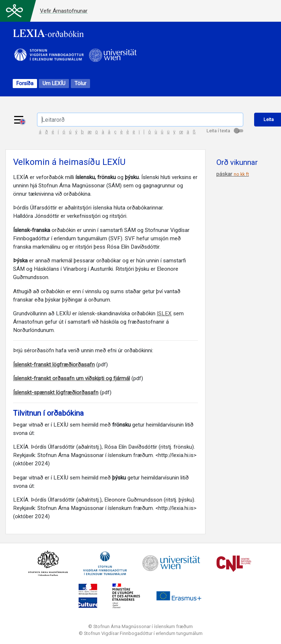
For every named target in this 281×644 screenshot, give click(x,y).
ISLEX (164, 313)
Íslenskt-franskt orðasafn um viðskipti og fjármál (72, 378)
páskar (233, 174)
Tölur (80, 84)
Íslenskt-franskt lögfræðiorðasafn (54, 365)
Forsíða (25, 84)
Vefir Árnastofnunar (64, 11)
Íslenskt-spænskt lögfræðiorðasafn (56, 392)
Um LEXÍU (54, 84)
